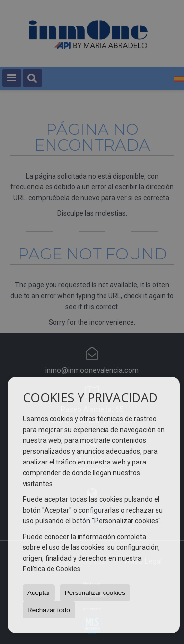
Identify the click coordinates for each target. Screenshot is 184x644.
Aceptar (39, 593)
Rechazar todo (49, 610)
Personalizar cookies (95, 593)
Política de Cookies (52, 569)
